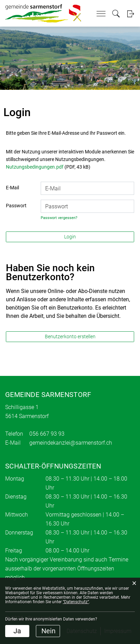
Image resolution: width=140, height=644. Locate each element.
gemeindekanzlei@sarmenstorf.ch (71, 443)
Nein (48, 631)
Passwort (16, 206)
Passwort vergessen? (59, 218)
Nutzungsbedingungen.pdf (35, 167)
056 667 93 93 (47, 434)
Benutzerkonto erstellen (70, 337)
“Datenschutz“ (76, 602)
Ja (17, 631)
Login (131, 14)
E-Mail (12, 188)
